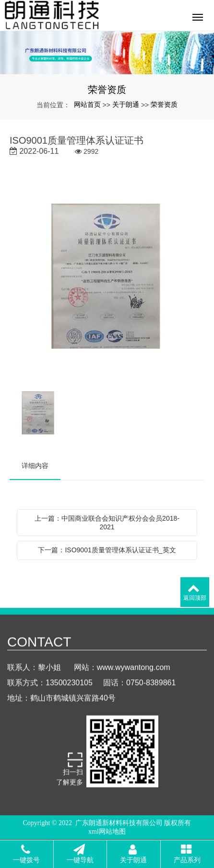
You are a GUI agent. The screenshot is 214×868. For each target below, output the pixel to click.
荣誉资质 (164, 104)
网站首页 (87, 104)
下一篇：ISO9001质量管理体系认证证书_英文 (107, 550)
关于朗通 (126, 104)
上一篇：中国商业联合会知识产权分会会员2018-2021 (107, 523)
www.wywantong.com (134, 675)
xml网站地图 (107, 833)
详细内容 (35, 466)
